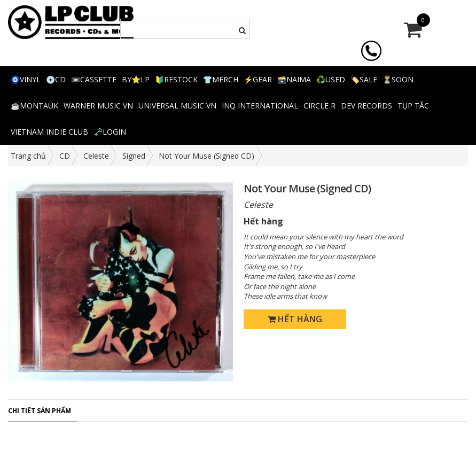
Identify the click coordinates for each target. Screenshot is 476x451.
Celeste (96, 156)
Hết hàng (295, 319)
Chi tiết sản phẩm (40, 411)
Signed (134, 156)
